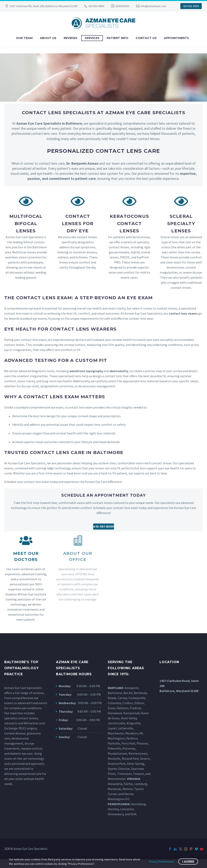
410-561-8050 (96, 6)
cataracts (11, 723)
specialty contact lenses (21, 718)
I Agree (188, 862)
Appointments (176, 38)
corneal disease (15, 733)
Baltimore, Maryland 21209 (179, 691)
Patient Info (118, 38)
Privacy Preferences (161, 862)
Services (92, 38)
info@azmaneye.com (153, 6)
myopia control (31, 748)
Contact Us (146, 38)
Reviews (71, 38)
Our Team (24, 38)
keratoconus (20, 738)
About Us (48, 38)
